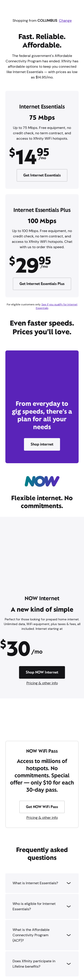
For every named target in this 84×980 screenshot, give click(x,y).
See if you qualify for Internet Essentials (57, 306)
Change (65, 21)
